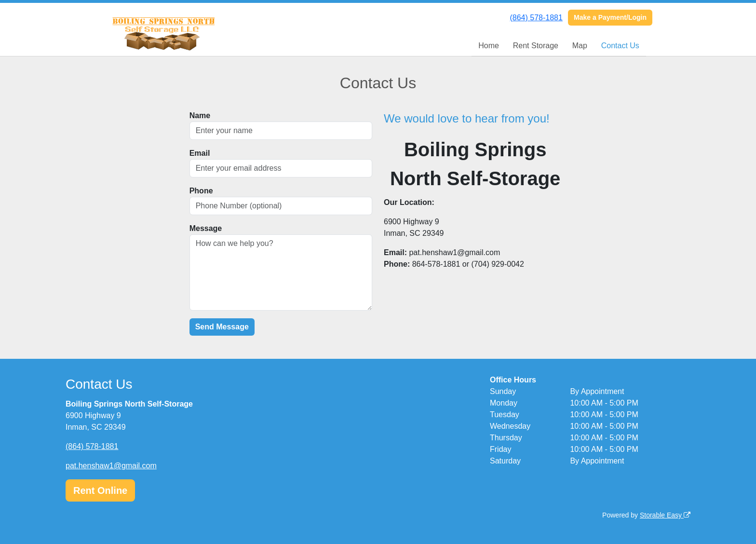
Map (580, 46)
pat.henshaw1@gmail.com (111, 466)
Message (206, 228)
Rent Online (100, 490)
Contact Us (620, 46)
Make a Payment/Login (610, 17)
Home (489, 46)
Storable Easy (665, 515)
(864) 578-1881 (536, 18)
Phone (201, 191)
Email (200, 153)
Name (200, 116)
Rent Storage (536, 46)
